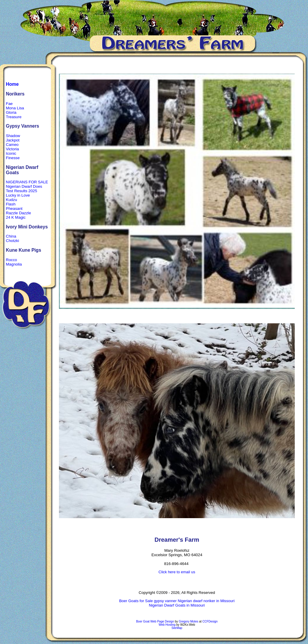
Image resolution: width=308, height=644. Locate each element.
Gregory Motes (189, 621)
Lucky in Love (18, 195)
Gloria (11, 112)
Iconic (11, 153)
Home (12, 84)
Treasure (14, 117)
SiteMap (177, 628)
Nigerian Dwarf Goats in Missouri (177, 605)
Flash (11, 204)
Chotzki (12, 241)
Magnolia (14, 264)
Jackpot (13, 140)
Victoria (12, 149)
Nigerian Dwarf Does (24, 186)
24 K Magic (16, 217)
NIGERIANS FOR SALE (27, 182)
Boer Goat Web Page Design (155, 621)
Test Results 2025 (22, 191)
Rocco (11, 260)
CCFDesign (210, 621)
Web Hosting (167, 625)
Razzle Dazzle (18, 213)
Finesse (13, 158)
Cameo (12, 145)
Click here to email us (177, 572)
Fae (9, 104)
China (11, 236)
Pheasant (14, 209)
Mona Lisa (15, 108)
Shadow (13, 136)
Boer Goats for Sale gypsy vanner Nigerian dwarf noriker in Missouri (177, 601)
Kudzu (11, 200)
